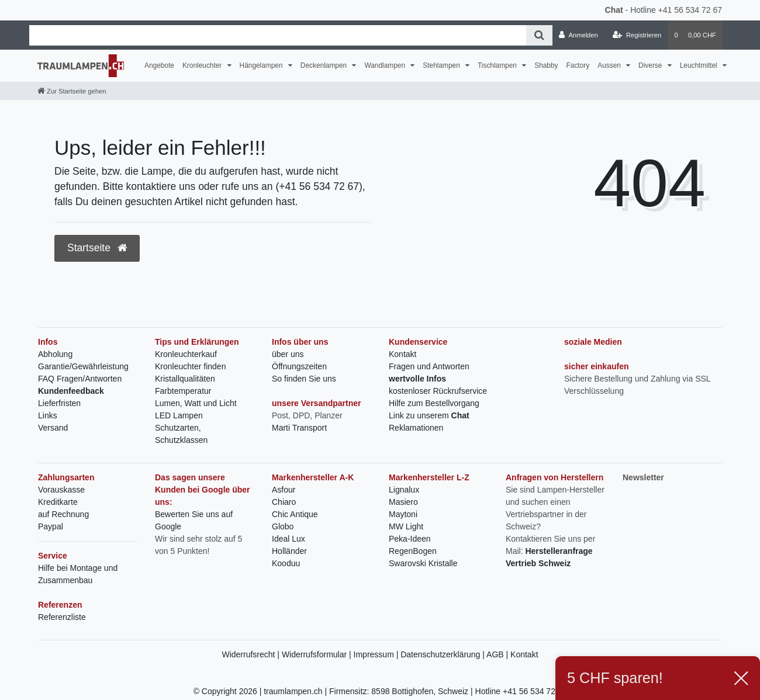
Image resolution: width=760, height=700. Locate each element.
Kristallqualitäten (185, 379)
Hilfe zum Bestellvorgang (434, 403)
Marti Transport (299, 428)
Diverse (651, 65)
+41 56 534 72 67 (690, 10)
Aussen (610, 65)
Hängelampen (262, 65)
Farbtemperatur (183, 391)
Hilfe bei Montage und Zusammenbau (78, 574)
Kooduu (286, 563)
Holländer (289, 551)
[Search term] (278, 35)
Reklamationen (416, 428)
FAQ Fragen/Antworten (80, 379)
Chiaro (284, 502)
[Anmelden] (578, 35)
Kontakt (403, 354)
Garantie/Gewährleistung (83, 366)
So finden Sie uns (304, 379)
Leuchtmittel (699, 65)
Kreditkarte (58, 502)
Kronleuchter (203, 65)
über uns (288, 354)
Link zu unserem (429, 415)
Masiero (403, 502)
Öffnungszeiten (299, 366)
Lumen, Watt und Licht (196, 403)
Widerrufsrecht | (251, 654)
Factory (578, 65)
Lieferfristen (59, 403)
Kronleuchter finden (190, 366)
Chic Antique (295, 514)
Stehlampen (442, 65)
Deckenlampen (325, 65)
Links (48, 415)
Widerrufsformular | (318, 654)
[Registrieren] (637, 35)
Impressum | (377, 654)
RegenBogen (413, 551)
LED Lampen (179, 415)
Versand (53, 428)
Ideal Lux (289, 539)
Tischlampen (498, 65)
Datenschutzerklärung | (443, 654)
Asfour (284, 490)
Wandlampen (386, 65)
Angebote (159, 65)
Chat (614, 10)
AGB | (498, 654)
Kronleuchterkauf (186, 354)
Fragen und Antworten (429, 366)
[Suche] (539, 35)
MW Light (406, 526)
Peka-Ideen (410, 539)
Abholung (55, 354)
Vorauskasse (61, 490)
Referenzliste (62, 617)
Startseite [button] (97, 248)
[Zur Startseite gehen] (72, 91)
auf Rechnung (63, 514)
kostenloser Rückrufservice (438, 391)
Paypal (51, 526)
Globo (283, 526)
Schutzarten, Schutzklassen (181, 434)
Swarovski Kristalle (423, 563)
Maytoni (403, 514)
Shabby (546, 65)
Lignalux (404, 490)
